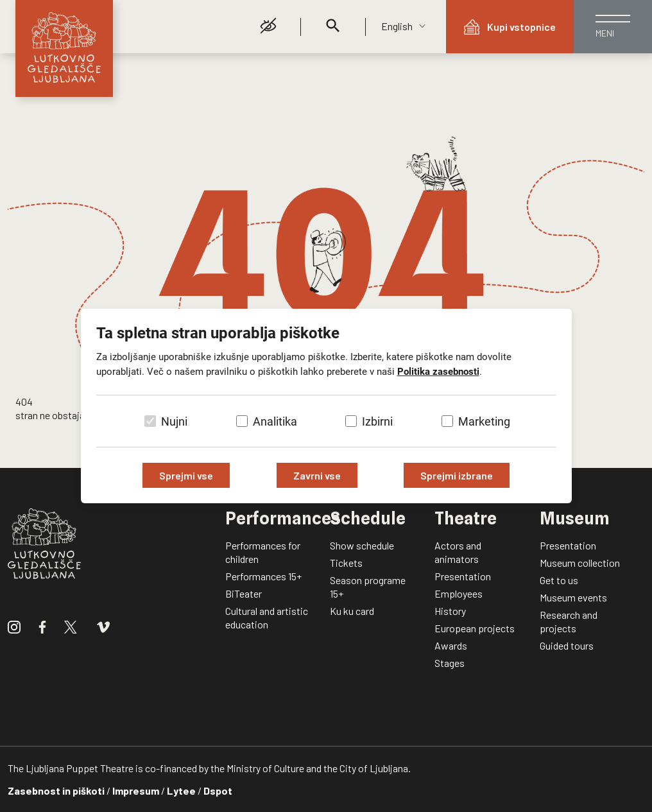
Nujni (174, 421)
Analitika (275, 421)
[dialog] (326, 406)
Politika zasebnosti (438, 372)
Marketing (484, 421)
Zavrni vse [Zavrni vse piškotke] (317, 475)
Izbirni (377, 421)
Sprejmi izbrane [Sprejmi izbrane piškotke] (457, 475)
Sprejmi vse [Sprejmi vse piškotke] (186, 475)
